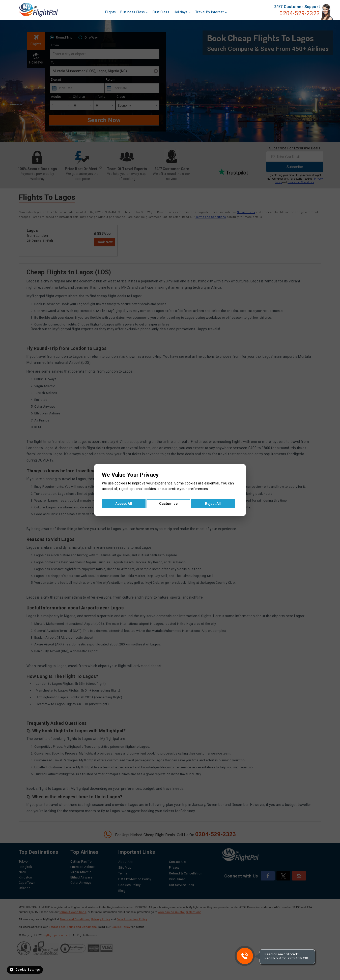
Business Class (134, 12)
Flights (110, 12)
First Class (161, 12)
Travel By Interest (211, 12)
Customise (168, 504)
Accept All (124, 504)
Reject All (213, 504)
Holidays (182, 12)
